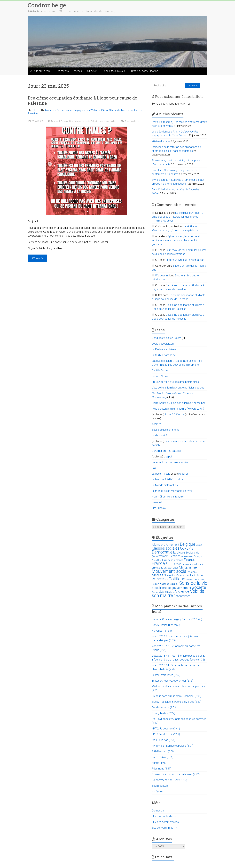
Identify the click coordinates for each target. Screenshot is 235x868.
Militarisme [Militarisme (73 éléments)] (188, 567)
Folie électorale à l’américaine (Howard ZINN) (178, 409)
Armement (55, 121)
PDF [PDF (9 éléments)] (166, 580)
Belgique (65, 121)
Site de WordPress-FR (164, 828)
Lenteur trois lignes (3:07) (166, 675)
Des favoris (62, 71)
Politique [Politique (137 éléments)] (177, 579)
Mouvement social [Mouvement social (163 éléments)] (170, 571)
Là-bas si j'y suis (161, 474)
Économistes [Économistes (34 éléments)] (182, 596)
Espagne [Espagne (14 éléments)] (198, 556)
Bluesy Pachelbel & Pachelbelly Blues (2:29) (176, 702)
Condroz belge (47, 5)
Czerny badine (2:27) (163, 713)
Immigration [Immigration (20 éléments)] (188, 564)
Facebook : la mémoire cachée (170, 462)
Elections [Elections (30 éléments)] (175, 556)
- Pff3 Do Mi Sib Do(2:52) (166, 734)
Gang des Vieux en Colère (166, 338)
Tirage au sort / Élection (144, 71)
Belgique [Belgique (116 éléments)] (188, 544)
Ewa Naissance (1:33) (164, 707)
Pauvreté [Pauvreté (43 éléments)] (158, 579)
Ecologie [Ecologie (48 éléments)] (179, 552)
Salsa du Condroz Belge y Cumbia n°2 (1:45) (177, 619)
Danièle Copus (160, 370)
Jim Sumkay (159, 508)
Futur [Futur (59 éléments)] (170, 564)
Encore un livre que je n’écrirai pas (185, 260)
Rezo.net (157, 502)
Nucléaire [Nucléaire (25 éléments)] (169, 575)
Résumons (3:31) (161, 769)
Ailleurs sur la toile (40, 71)
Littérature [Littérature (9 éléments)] (168, 568)
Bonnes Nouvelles (162, 376)
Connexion (158, 811)
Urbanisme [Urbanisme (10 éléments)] (170, 592)
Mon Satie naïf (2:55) (164, 740)
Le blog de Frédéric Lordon (167, 479)
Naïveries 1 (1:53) (162, 631)
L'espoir (168, 457)
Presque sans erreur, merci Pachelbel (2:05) (176, 696)
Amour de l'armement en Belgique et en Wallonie (72, 110)
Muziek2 (92, 71)
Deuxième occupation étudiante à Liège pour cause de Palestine (82, 100)
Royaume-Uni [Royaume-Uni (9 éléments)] (191, 580)
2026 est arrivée (161, 141)
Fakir (155, 468)
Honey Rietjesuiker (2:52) (166, 625)
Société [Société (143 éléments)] (199, 587)
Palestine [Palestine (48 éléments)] (182, 575)
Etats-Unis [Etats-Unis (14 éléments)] (157, 560)
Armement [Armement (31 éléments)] (172, 545)
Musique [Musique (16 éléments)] (192, 572)
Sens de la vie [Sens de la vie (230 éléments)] (193, 583)
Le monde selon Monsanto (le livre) (172, 491)
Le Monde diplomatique (165, 485)
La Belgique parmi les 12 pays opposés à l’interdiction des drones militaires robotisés (177, 217)
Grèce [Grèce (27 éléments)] (178, 564)
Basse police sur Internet (166, 430)
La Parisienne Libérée (164, 349)
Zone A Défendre (175, 414)
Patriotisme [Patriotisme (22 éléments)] (196, 576)
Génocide (115, 110)
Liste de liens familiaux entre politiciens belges (178, 388)
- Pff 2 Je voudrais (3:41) (166, 729)
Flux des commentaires (165, 822)
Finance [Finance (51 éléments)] (190, 560)
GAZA (105, 110)
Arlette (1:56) (159, 763)
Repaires (183, 474)
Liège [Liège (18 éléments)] (176, 568)
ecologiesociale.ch (163, 344)
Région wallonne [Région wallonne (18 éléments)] (160, 584)
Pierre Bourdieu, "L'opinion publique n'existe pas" (179, 403)
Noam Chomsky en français (168, 497)
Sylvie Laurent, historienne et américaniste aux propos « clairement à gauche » (176, 240)
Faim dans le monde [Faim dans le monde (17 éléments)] (173, 560)
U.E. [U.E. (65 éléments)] (162, 591)
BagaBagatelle (160, 786)
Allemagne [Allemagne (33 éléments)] (158, 545)
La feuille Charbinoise (164, 355)
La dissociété (159, 435)
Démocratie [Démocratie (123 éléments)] (162, 552)
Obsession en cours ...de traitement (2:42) (176, 774)
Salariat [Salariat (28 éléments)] (174, 584)
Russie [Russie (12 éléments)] (201, 580)
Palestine (33, 113)
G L (34, 110)
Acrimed (157, 424)
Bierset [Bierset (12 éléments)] (199, 545)
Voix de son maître (108, 121)
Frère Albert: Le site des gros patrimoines (175, 382)
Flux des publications (164, 816)
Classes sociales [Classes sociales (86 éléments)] (166, 548)
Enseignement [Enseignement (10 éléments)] (187, 556)
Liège (71, 121)
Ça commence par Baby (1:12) (169, 780)
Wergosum (161, 276)
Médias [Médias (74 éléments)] (158, 575)
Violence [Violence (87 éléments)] (182, 591)
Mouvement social (132, 110)
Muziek (78, 71)
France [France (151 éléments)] (158, 563)
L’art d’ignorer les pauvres (166, 451)
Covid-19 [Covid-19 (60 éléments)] (187, 548)
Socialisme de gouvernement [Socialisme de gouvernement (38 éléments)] (171, 588)
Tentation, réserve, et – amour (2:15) (172, 681)
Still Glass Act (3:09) (163, 751)
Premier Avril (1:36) (163, 757)
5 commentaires (130, 121)
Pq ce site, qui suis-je (114, 71)
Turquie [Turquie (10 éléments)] (155, 592)
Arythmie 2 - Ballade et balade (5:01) (172, 746)
